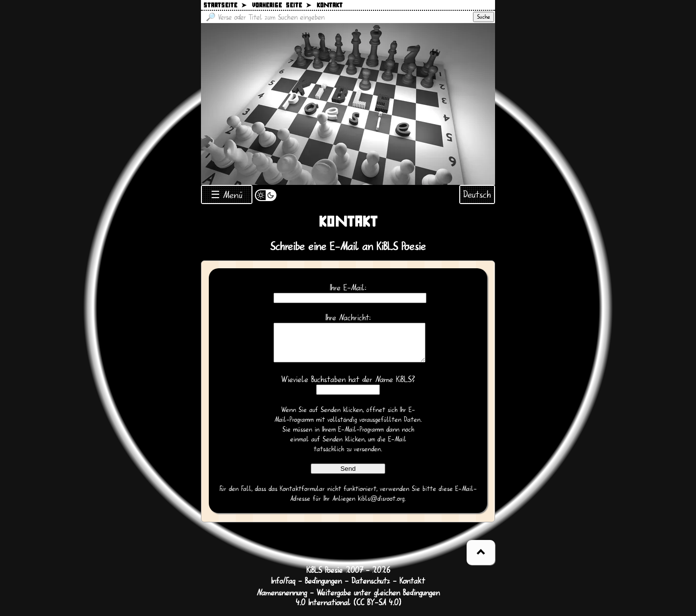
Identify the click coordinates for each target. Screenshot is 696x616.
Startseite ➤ (225, 6)
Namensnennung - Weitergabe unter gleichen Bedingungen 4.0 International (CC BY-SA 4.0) (348, 605)
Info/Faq (283, 589)
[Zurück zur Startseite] (348, 104)
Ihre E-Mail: (348, 288)
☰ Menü (227, 195)
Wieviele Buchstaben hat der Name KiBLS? (348, 387)
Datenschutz (371, 589)
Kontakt (412, 589)
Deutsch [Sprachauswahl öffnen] (477, 194)
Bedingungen (323, 589)
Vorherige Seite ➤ (282, 6)
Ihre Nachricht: (348, 318)
